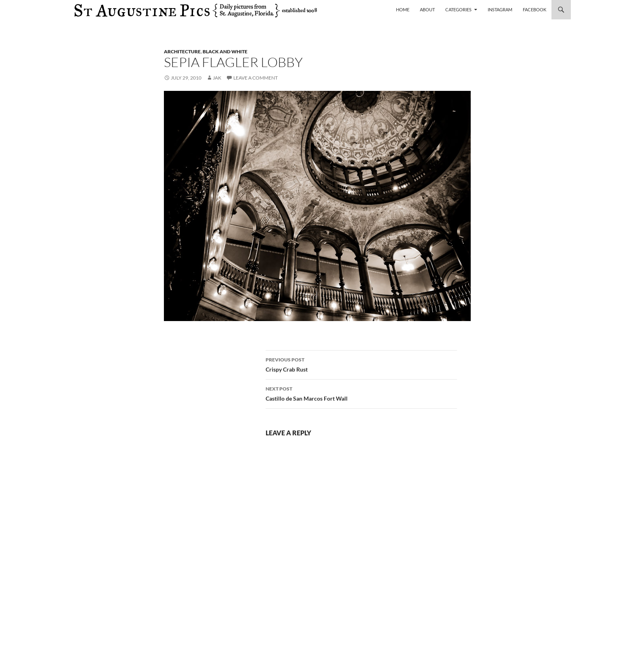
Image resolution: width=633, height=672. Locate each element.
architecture (182, 51)
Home (403, 9)
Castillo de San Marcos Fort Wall (361, 393)
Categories (458, 9)
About (427, 9)
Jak (217, 78)
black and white (225, 51)
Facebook (534, 9)
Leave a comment (256, 78)
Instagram (500, 9)
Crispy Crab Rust (361, 364)
